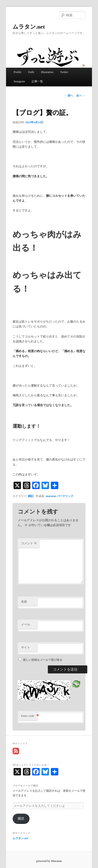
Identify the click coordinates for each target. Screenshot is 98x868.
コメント (29, 543)
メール (26, 624)
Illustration (47, 72)
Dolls (31, 72)
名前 (24, 602)
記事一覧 (37, 81)
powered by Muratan (49, 861)
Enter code (29, 716)
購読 (21, 819)
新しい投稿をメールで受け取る (43, 660)
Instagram (19, 81)
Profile (18, 72)
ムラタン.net (29, 27)
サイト (26, 647)
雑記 (31, 496)
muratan (51, 496)
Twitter (64, 72)
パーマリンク (65, 496)
